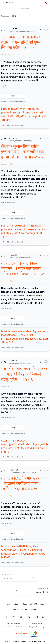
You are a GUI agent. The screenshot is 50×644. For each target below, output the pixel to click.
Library (17, 604)
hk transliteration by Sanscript (14, 125)
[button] (46, 30)
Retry (13, 96)
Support (34, 610)
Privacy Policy (37, 624)
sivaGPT (34, 604)
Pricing (24, 610)
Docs (25, 604)
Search (16, 610)
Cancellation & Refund (13, 627)
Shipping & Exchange (37, 627)
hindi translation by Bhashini (13, 102)
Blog (42, 604)
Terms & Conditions (13, 624)
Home (8, 604)
